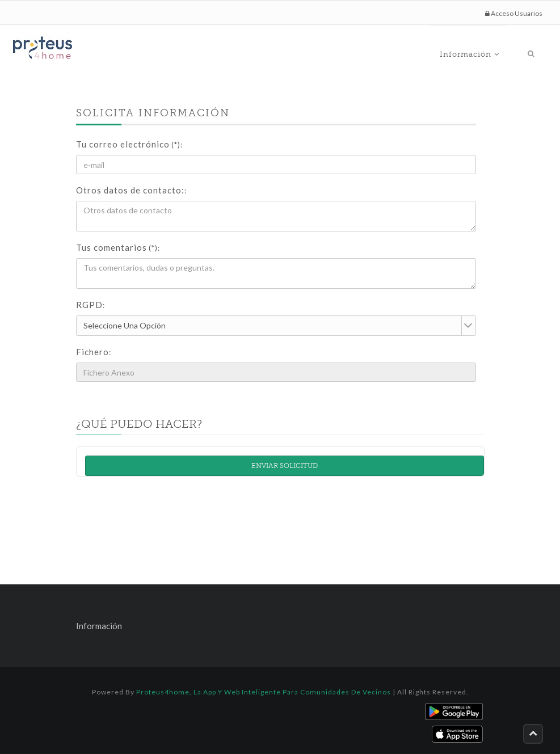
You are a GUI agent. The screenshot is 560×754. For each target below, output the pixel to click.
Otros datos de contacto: (131, 190)
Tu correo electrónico (129, 144)
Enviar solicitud (285, 466)
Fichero (94, 352)
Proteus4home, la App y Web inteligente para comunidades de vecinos (264, 692)
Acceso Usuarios (514, 13)
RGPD (90, 305)
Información (496, 49)
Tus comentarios (118, 247)
